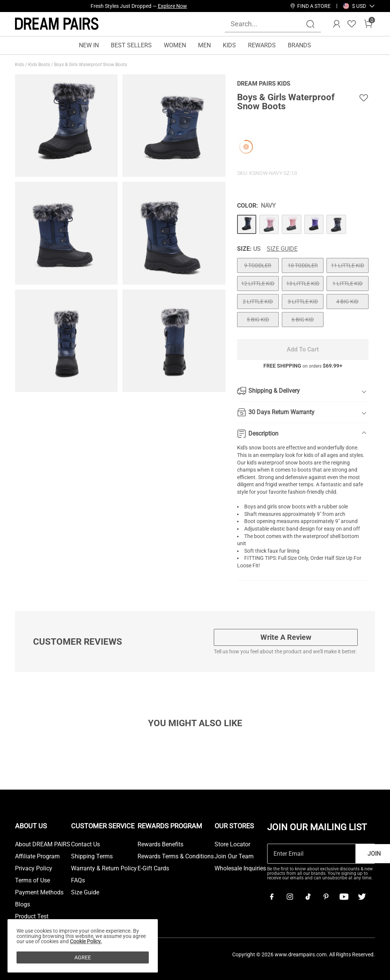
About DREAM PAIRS (43, 844)
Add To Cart (303, 349)
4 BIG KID (347, 302)
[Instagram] (290, 897)
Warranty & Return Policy (104, 868)
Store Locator (232, 844)
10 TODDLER (303, 265)
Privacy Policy (34, 868)
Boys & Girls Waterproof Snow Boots (91, 65)
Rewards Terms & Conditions (176, 856)
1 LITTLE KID (348, 283)
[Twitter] (362, 897)
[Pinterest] (326, 897)
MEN (204, 45)
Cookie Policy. (86, 941)
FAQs (78, 880)
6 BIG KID (303, 320)
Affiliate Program (37, 856)
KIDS (229, 45)
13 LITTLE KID (303, 283)
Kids (20, 65)
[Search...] (268, 24)
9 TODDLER (258, 265)
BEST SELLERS (131, 45)
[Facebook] (272, 897)
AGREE (83, 957)
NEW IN (89, 45)
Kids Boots (40, 65)
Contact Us (85, 844)
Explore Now (172, 6)
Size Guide (282, 249)
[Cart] (368, 24)
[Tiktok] (308, 897)
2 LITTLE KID (258, 302)
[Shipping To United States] (354, 6)
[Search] (310, 24)
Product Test (32, 917)
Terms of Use (32, 880)
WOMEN (175, 45)
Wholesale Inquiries (240, 868)
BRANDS (299, 45)
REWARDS (262, 45)
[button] (359, 6)
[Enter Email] (311, 854)
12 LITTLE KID (258, 283)
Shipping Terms (92, 856)
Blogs (23, 905)
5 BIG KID (258, 320)
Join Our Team (234, 856)
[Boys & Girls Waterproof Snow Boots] (247, 225)
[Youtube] (344, 897)
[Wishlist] (352, 24)
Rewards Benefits (160, 844)
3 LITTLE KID (303, 302)
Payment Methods (39, 893)
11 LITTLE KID (348, 265)
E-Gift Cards (153, 868)
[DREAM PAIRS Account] (337, 24)
